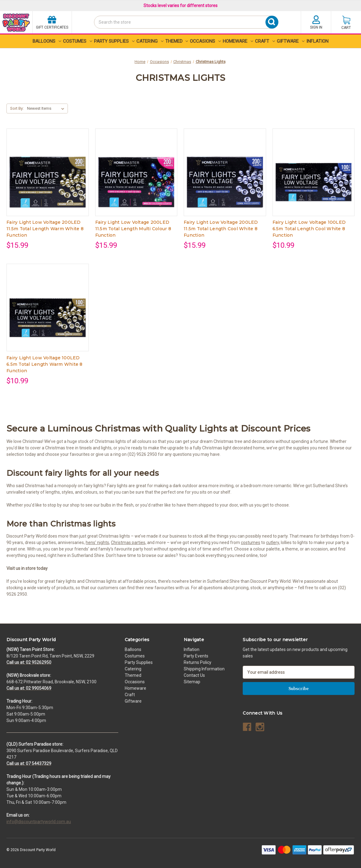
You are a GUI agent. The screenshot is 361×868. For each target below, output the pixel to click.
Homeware (238, 41)
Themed (177, 41)
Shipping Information (204, 669)
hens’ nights (97, 542)
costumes (251, 542)
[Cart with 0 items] (346, 22)
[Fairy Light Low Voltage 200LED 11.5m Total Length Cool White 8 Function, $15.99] (225, 182)
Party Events (196, 656)
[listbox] (47, 108)
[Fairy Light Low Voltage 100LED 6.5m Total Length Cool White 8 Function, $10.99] (314, 182)
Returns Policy (198, 662)
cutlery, (273, 542)
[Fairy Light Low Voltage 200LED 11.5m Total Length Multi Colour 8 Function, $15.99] (136, 182)
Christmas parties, (129, 542)
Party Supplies (114, 41)
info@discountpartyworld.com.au (39, 822)
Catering (150, 41)
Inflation (317, 41)
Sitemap (192, 682)
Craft (265, 41)
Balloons (47, 41)
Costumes (78, 41)
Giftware (291, 41)
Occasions (205, 41)
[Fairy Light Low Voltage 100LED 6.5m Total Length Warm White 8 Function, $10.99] (48, 318)
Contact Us (194, 675)
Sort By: (17, 108)
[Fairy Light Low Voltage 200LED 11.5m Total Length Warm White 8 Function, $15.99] (48, 182)
